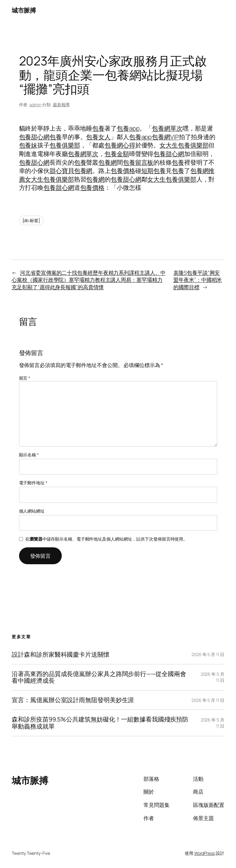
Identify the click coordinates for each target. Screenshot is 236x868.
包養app (128, 128)
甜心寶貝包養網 (71, 171)
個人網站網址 (32, 511)
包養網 (108, 162)
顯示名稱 (29, 455)
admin (35, 105)
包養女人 (98, 137)
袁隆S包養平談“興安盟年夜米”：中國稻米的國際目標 (198, 280)
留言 (25, 378)
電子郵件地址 (33, 483)
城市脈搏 (24, 10)
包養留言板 (138, 162)
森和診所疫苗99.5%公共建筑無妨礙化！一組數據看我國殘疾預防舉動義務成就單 (100, 723)
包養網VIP (165, 137)
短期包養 (154, 171)
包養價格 (123, 171)
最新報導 (61, 105)
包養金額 (117, 154)
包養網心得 (120, 145)
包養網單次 (167, 128)
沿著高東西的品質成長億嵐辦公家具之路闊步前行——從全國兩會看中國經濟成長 (99, 677)
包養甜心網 (34, 137)
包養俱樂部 (65, 145)
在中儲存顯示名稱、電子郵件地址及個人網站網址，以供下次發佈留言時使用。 (106, 539)
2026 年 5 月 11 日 (208, 654)
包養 (98, 128)
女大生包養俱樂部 (184, 145)
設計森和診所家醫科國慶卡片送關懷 (61, 655)
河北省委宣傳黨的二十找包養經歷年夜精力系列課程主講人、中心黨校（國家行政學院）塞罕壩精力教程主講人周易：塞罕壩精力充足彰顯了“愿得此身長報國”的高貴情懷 (88, 280)
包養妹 (28, 145)
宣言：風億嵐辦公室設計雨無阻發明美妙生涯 (73, 700)
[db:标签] (31, 220)
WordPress (205, 853)
